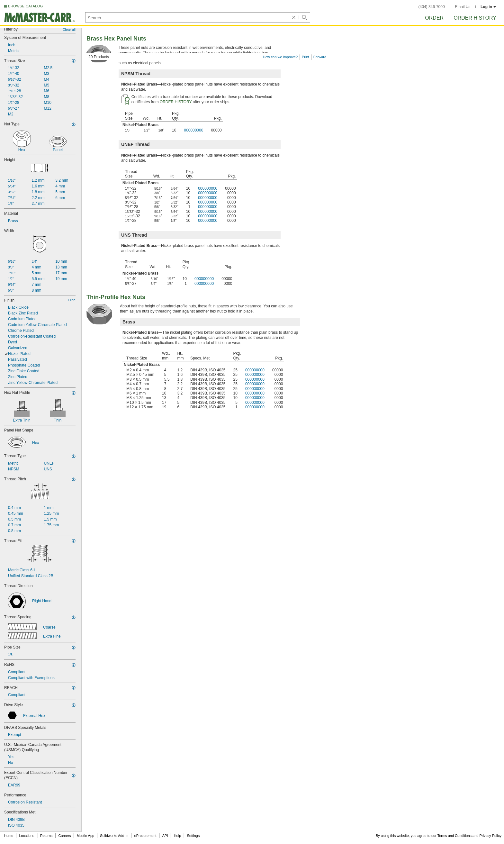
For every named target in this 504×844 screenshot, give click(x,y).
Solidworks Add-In (114, 836)
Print (306, 57)
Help (178, 836)
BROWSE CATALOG (25, 6)
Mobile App (85, 836)
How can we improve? (280, 57)
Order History (475, 18)
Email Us (463, 7)
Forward (320, 57)
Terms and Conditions (455, 836)
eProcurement (145, 836)
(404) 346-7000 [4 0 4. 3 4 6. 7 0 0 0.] (432, 7)
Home (9, 836)
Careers (64, 836)
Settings (193, 836)
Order (434, 18)
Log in (488, 7)
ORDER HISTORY (176, 102)
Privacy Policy (491, 836)
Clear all (69, 30)
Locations (27, 836)
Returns (46, 836)
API (165, 836)
